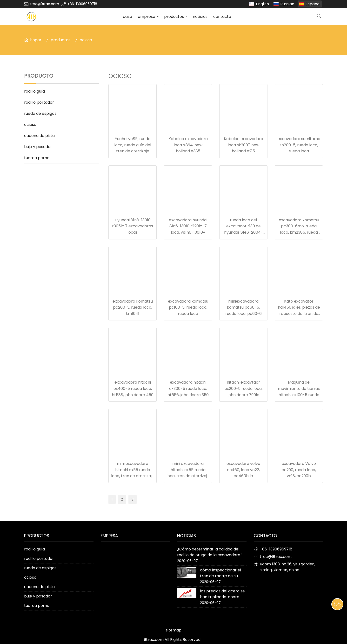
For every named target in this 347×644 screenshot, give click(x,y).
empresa (147, 17)
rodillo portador (39, 102)
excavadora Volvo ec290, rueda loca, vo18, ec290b (299, 470)
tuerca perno (37, 158)
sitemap (174, 630)
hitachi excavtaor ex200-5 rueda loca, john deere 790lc (244, 388)
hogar (36, 40)
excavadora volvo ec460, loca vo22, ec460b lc (243, 470)
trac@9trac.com (45, 4)
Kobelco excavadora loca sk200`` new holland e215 (244, 145)
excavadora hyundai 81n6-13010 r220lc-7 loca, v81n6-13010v (188, 226)
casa (127, 17)
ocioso (86, 40)
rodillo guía (34, 91)
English (262, 4)
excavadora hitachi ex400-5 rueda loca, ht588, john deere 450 (133, 388)
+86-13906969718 (82, 4)
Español (313, 4)
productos (174, 17)
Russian (287, 4)
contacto (222, 17)
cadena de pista (39, 136)
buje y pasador (38, 147)
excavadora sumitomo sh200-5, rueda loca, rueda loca (299, 145)
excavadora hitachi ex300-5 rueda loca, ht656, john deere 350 (188, 388)
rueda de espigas (40, 113)
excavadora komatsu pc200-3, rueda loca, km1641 (133, 307)
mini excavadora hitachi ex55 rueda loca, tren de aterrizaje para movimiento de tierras (133, 476)
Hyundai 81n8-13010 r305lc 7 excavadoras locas (133, 226)
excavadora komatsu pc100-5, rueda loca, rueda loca (188, 307)
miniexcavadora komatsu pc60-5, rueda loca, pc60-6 (244, 307)
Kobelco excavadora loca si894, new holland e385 (188, 145)
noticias (200, 17)
